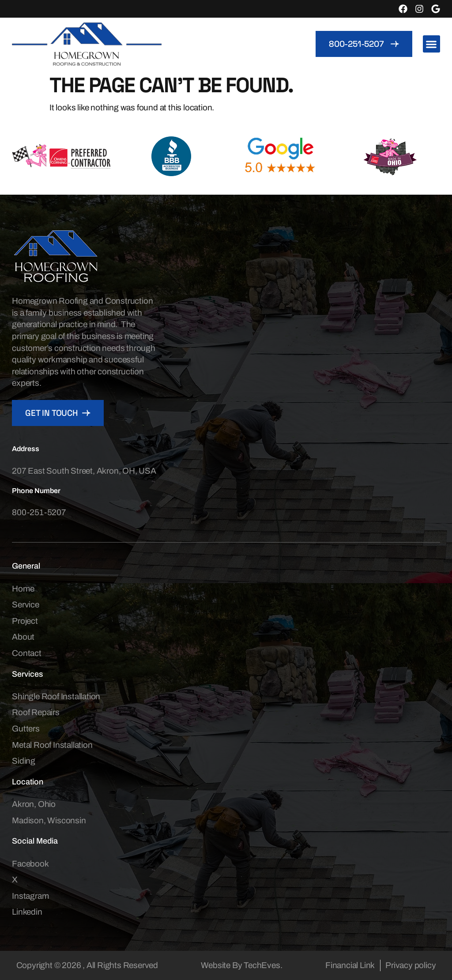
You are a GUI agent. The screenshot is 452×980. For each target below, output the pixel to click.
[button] (431, 44)
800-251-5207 (39, 512)
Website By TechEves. (241, 965)
